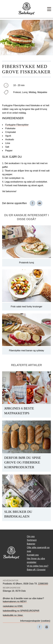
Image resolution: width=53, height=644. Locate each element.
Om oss (31, 536)
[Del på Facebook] (33, 203)
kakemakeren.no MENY (15, 602)
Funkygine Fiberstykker (17, 125)
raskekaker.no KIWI (13, 606)
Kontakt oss (33, 555)
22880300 (43, 584)
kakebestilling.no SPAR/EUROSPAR (21, 611)
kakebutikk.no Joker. (13, 615)
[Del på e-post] (40, 203)
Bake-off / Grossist (36, 570)
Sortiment (32, 540)
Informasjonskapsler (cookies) (35, 621)
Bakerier (31, 544)
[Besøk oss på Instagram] (47, 627)
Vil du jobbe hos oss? (38, 566)
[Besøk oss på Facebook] (40, 627)
